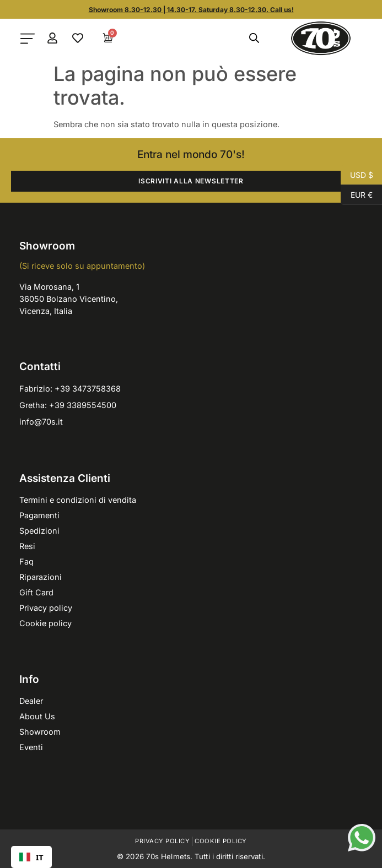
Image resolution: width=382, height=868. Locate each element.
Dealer (31, 701)
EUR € (357, 195)
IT (31, 857)
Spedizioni (39, 531)
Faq (26, 562)
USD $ (357, 175)
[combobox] (31, 857)
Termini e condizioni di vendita (78, 500)
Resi (27, 546)
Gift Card (36, 592)
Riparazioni (41, 577)
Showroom (40, 732)
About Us (37, 716)
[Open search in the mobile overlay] (254, 38)
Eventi (31, 747)
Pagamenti (39, 515)
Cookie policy (45, 623)
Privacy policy (46, 608)
